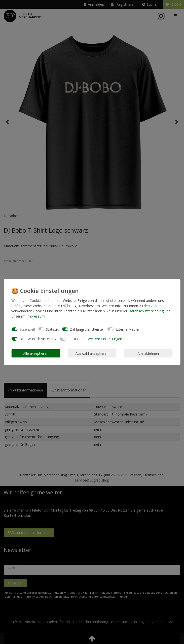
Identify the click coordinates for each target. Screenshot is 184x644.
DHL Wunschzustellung (38, 339)
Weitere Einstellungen (105, 339)
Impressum (36, 316)
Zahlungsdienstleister (87, 329)
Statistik (52, 329)
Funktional (76, 339)
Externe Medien (128, 329)
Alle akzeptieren (36, 353)
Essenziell (27, 329)
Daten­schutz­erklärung (146, 311)
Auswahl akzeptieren (92, 353)
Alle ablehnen (148, 353)
